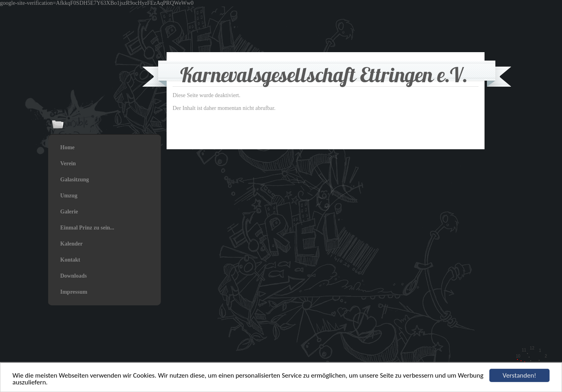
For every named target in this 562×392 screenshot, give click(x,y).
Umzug (69, 196)
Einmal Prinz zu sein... (87, 228)
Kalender (71, 244)
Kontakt (70, 260)
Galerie (69, 212)
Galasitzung (75, 180)
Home (67, 147)
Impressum (74, 292)
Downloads (73, 276)
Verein (68, 164)
